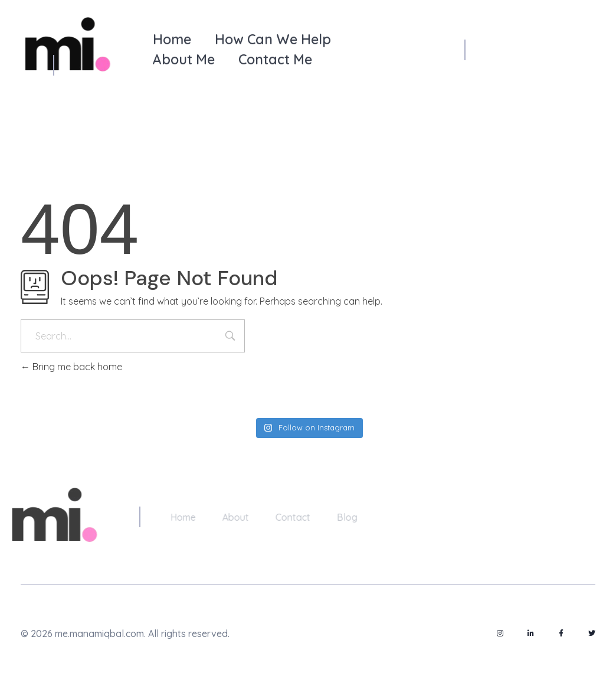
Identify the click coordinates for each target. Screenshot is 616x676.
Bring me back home (71, 367)
